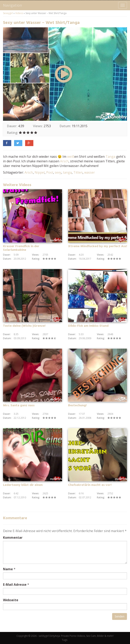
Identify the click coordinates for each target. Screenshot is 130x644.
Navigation (12, 5)
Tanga (110, 157)
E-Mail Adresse (15, 585)
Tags (65, 640)
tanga (67, 172)
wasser (90, 172)
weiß (71, 157)
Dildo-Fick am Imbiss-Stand (88, 326)
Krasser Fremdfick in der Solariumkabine (21, 248)
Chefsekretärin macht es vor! (90, 485)
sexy (58, 172)
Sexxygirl (8, 13)
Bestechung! (77, 405)
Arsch (64, 161)
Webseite (11, 600)
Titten (78, 172)
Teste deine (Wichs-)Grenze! (24, 326)
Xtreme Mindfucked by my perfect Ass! (98, 246)
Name (8, 569)
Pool (50, 172)
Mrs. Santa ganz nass (19, 405)
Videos (19, 13)
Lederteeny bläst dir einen (23, 485)
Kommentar (13, 538)
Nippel (40, 172)
